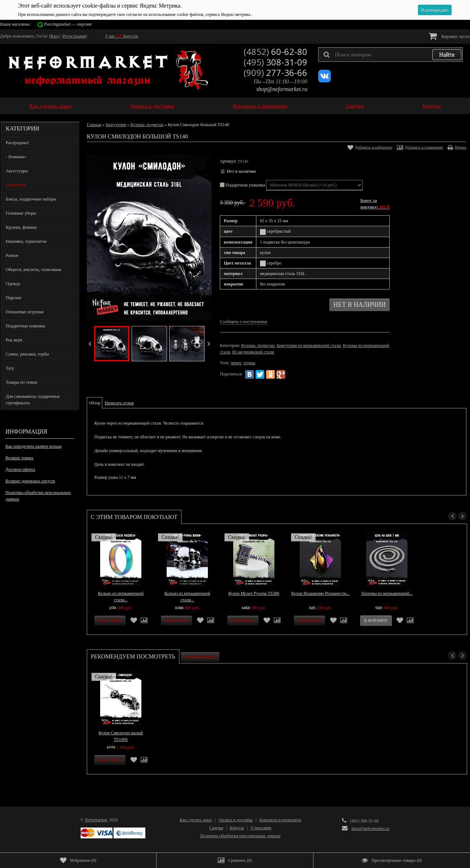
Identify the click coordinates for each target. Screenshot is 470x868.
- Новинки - (16, 157)
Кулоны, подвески (147, 125)
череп (236, 363)
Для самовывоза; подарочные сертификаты (33, 400)
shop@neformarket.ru (282, 89)
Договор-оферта (20, 469)
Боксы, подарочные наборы (31, 199)
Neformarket (96, 820)
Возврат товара (19, 458)
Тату (10, 368)
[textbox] (390, 55)
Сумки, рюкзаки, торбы (27, 354)
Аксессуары (17, 171)
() (78, 860)
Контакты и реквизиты (260, 106)
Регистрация (74, 36)
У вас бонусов (122, 36)
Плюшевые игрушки (25, 312)
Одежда (13, 284)
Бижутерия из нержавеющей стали (309, 345)
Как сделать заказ (50, 106)
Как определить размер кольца (33, 446)
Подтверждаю (435, 10)
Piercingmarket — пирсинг (68, 24)
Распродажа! (17, 143)
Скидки (355, 106)
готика (249, 363)
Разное (12, 255)
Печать (460, 147)
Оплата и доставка (152, 106)
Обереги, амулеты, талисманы (34, 270)
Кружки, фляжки (21, 227)
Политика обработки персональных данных (38, 496)
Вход (55, 36)
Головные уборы (21, 213)
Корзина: (449, 36)
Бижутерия (16, 185)
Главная (94, 125)
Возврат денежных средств (30, 481)
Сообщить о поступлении (243, 322)
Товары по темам (22, 382)
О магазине (261, 828)
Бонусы (432, 106)
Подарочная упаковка (25, 326)
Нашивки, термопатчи (26, 241)
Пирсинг (14, 298)
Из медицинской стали (253, 352)
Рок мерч (14, 340)
